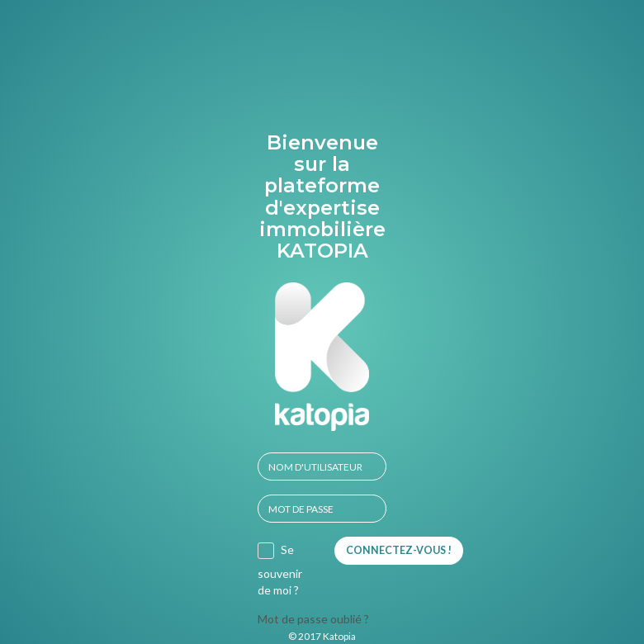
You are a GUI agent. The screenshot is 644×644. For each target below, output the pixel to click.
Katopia (339, 636)
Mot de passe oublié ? (313, 619)
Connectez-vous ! (399, 550)
